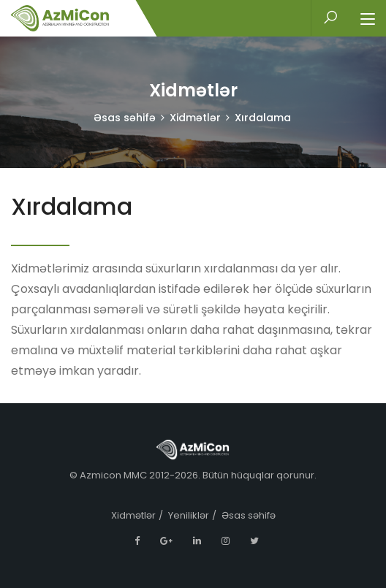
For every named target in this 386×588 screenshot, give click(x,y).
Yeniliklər (189, 515)
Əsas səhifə (125, 118)
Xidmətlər (195, 118)
